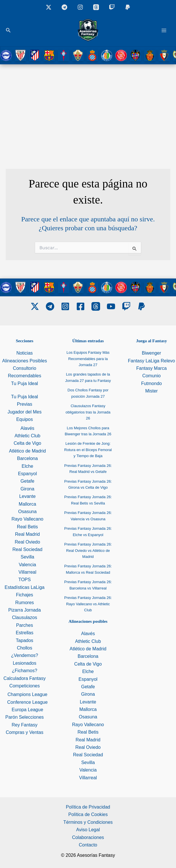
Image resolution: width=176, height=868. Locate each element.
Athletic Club (27, 436)
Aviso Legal (88, 830)
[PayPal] (141, 306)
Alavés (27, 428)
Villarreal (27, 572)
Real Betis (27, 527)
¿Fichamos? (24, 671)
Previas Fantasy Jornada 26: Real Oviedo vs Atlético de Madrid (88, 550)
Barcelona (27, 458)
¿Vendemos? (24, 655)
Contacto (88, 845)
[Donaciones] (128, 7)
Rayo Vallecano (27, 519)
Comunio (152, 376)
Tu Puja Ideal (24, 383)
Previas (25, 404)
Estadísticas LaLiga (25, 587)
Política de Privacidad (88, 807)
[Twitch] (112, 7)
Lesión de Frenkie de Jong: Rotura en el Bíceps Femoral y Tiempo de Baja (88, 450)
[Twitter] (35, 306)
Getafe (27, 481)
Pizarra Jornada (25, 610)
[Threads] (96, 7)
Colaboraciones (88, 837)
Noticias (25, 353)
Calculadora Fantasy (25, 678)
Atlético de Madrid (27, 451)
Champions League (27, 694)
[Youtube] (111, 306)
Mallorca (27, 504)
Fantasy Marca (152, 368)
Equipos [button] (24, 419)
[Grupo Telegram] (64, 7)
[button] (8, 30)
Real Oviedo (27, 542)
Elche (27, 466)
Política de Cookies (88, 814)
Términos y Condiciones (88, 822)
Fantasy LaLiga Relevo (152, 361)
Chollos (25, 648)
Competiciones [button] (24, 686)
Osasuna (27, 512)
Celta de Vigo (27, 443)
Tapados (25, 640)
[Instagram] (80, 7)
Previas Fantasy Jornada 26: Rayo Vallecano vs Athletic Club (88, 604)
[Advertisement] (88, 107)
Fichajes (25, 595)
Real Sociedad (27, 549)
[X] (49, 7)
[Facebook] (81, 306)
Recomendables (25, 376)
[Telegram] (50, 306)
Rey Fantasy (24, 725)
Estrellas (25, 633)
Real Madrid (27, 534)
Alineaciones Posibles (25, 361)
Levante (27, 496)
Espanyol (27, 474)
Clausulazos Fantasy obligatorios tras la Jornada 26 (88, 412)
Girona (27, 489)
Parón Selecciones (25, 717)
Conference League (27, 702)
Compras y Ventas (25, 732)
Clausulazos (25, 617)
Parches (25, 625)
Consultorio (25, 368)
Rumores (25, 603)
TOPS (25, 580)
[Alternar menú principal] (164, 30)
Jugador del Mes (24, 412)
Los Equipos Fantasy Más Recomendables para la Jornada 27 (88, 359)
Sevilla (27, 557)
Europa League (27, 710)
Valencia (27, 565)
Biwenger (151, 353)
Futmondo (152, 383)
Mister (152, 391)
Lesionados (24, 663)
